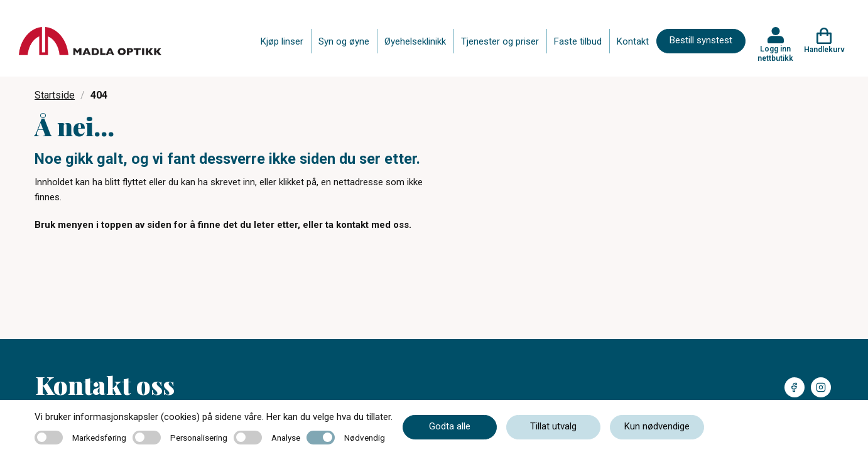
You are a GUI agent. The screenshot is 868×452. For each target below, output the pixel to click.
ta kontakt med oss (367, 225)
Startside (55, 95)
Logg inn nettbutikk (775, 53)
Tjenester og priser (500, 41)
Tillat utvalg (553, 426)
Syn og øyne (344, 41)
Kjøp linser (282, 41)
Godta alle (450, 426)
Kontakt (633, 41)
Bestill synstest (701, 40)
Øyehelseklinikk (415, 41)
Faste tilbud (578, 41)
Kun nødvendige (657, 426)
